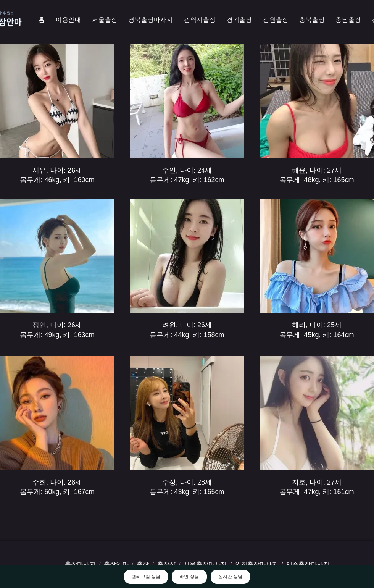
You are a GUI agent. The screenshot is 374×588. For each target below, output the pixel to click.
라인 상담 (189, 577)
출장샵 (166, 564)
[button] (151, 20)
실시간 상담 (230, 577)
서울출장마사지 (205, 564)
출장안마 (116, 564)
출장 (143, 564)
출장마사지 (80, 564)
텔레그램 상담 (146, 577)
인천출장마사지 (257, 564)
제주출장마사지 (308, 564)
